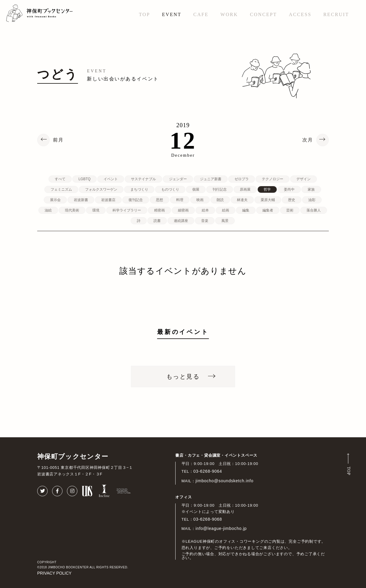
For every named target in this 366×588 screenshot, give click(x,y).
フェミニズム (61, 189)
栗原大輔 (268, 200)
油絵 (48, 210)
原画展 (245, 189)
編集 (246, 210)
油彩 (312, 200)
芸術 (290, 210)
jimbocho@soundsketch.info (225, 481)
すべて (60, 179)
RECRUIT (336, 14)
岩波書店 (108, 200)
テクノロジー (273, 179)
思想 (159, 200)
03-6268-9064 (208, 471)
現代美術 (72, 210)
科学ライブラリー (127, 210)
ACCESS (300, 14)
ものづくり (170, 189)
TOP (145, 14)
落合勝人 (314, 210)
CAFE (201, 14)
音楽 (205, 221)
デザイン (304, 179)
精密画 (159, 210)
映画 (200, 200)
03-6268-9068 (208, 519)
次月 (308, 140)
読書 (157, 221)
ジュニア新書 (211, 179)
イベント (111, 179)
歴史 (292, 200)
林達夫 (242, 200)
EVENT (172, 14)
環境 (96, 210)
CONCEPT (263, 14)
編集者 (268, 210)
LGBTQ (85, 179)
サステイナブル (143, 179)
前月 (58, 140)
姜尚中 (289, 189)
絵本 (205, 210)
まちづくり (139, 189)
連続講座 (181, 221)
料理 (180, 200)
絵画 (226, 210)
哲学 (267, 189)
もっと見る (183, 377)
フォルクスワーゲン (101, 189)
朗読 (220, 200)
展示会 (55, 200)
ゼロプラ (242, 179)
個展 (196, 189)
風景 (225, 221)
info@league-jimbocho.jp (221, 528)
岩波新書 (81, 200)
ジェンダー (178, 179)
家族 (311, 189)
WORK (229, 14)
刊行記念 (220, 189)
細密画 (183, 210)
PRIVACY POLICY (54, 573)
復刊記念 (136, 200)
